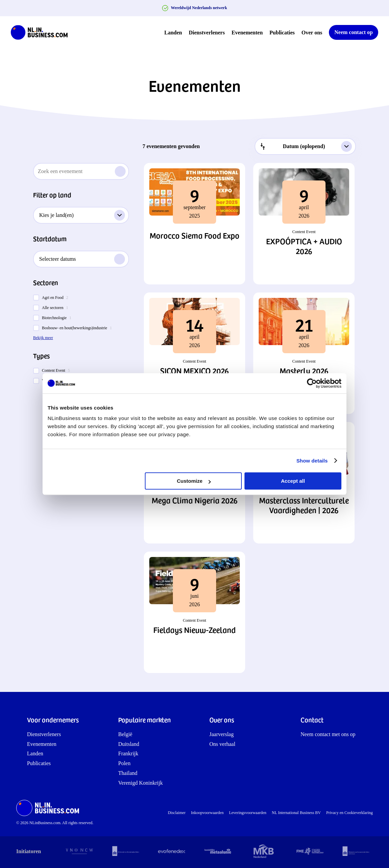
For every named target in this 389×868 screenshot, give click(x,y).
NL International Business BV (296, 813)
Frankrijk (128, 753)
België (125, 734)
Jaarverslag (222, 734)
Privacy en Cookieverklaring (349, 813)
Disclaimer (177, 813)
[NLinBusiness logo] (42, 32)
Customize (194, 481)
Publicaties (282, 33)
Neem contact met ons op (328, 734)
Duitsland (129, 744)
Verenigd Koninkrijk (140, 783)
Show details (312, 461)
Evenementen (247, 33)
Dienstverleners (207, 33)
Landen (173, 33)
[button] (194, 224)
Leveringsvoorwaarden (248, 813)
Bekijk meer (43, 338)
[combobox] (305, 146)
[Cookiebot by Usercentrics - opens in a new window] (312, 383)
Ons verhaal (222, 744)
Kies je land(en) (82, 215)
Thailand (128, 773)
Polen (124, 763)
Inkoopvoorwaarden (208, 813)
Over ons (312, 33)
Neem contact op (354, 32)
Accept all (293, 481)
